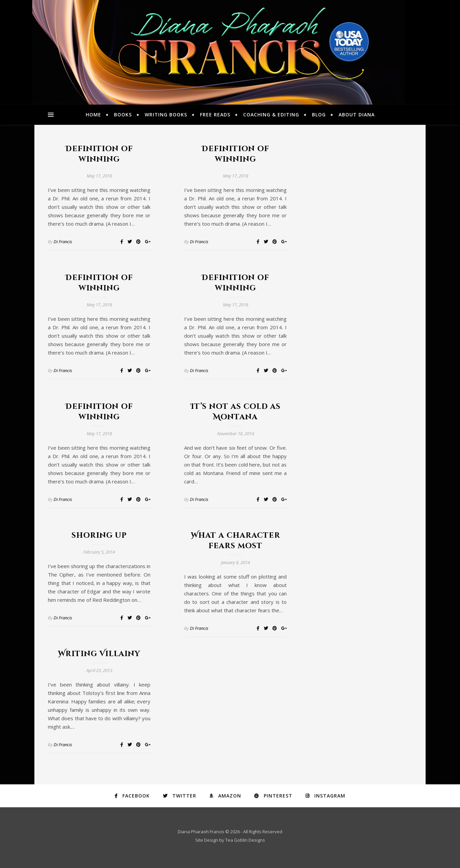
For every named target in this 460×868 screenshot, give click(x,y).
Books (123, 115)
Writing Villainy (99, 654)
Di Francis (63, 242)
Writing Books (166, 115)
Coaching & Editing (271, 115)
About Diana (357, 115)
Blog (319, 115)
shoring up (99, 536)
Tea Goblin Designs (245, 840)
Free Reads (215, 115)
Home (93, 115)
